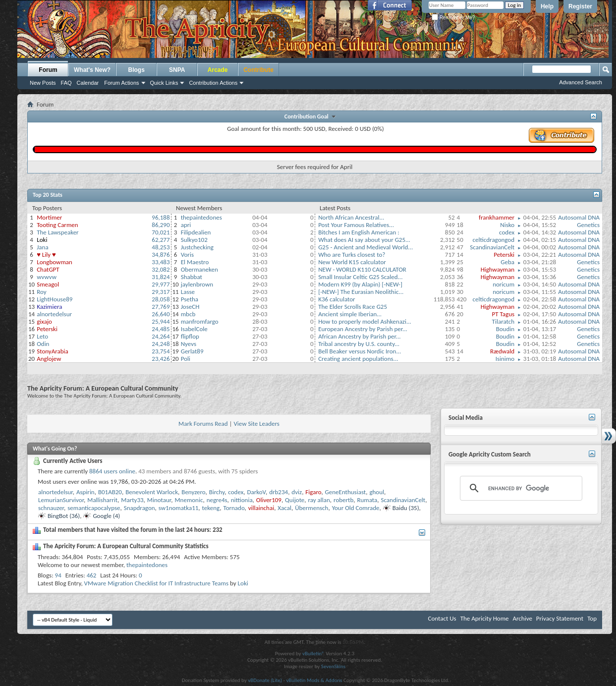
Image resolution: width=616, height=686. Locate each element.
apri (186, 225)
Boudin (505, 329)
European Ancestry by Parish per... (363, 329)
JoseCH (190, 307)
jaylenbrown (197, 284)
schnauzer (51, 508)
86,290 (161, 225)
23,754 (161, 351)
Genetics (588, 225)
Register (580, 6)
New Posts (43, 83)
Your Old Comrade (356, 508)
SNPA (177, 70)
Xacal (284, 508)
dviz (297, 492)
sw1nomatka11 (179, 508)
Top (592, 618)
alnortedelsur (54, 314)
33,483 (161, 262)
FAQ (66, 83)
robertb (343, 500)
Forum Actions (121, 83)
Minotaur (159, 500)
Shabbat (192, 277)
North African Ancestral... (351, 217)
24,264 (161, 336)
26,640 (161, 314)
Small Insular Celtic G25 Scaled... (360, 277)
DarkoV (256, 492)
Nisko (507, 225)
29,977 (161, 284)
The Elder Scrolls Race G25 (353, 307)
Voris (187, 255)
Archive (522, 618)
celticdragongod (494, 240)
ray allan (319, 500)
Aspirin (85, 492)
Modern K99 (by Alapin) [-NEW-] (360, 284)
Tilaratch (503, 321)
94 (58, 575)
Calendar (88, 83)
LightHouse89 (55, 299)
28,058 (161, 299)
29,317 (161, 292)
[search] (520, 488)
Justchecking (197, 247)
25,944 (161, 321)
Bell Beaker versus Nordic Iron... (360, 351)
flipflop (190, 336)
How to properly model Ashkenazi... (365, 321)
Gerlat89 (192, 351)
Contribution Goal (308, 116)
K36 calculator (337, 299)
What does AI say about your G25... (364, 240)
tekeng (211, 508)
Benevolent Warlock (152, 492)
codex (507, 232)
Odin (43, 344)
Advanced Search (581, 82)
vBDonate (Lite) (265, 680)
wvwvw (47, 277)
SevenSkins (333, 666)
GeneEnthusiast (346, 492)
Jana (42, 247)
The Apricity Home (485, 618)
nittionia (242, 500)
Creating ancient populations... (358, 359)
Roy (41, 292)
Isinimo (505, 359)
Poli (186, 359)
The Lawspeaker (57, 232)
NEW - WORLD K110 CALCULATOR (362, 269)
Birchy (217, 492)
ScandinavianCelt (492, 247)
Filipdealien (196, 232)
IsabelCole (194, 329)
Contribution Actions (213, 83)
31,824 (161, 277)
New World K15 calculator (352, 262)
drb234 (279, 492)
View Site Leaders (256, 424)
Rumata (367, 500)
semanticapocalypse (94, 508)
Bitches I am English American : (359, 232)
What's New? (92, 70)
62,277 (161, 240)
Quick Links (164, 83)
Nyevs (189, 344)
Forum (48, 70)
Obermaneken (199, 269)
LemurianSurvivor (61, 500)
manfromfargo (200, 321)
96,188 (161, 217)
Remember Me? (453, 18)
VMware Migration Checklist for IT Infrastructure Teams (156, 583)
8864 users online (112, 471)
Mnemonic (189, 500)
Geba (507, 262)
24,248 (161, 344)
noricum (504, 284)
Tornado (234, 508)
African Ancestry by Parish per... (359, 336)
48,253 (161, 247)
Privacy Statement (560, 618)
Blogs (137, 70)
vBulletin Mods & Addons (314, 680)
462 (92, 575)
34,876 (161, 255)
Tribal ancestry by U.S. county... (359, 344)
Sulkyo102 (194, 240)
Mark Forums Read (203, 424)
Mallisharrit (102, 500)
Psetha (190, 299)
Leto (42, 336)
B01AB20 (110, 492)
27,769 (161, 307)
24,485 (161, 329)
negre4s (217, 500)
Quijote (295, 500)
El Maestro (195, 262)
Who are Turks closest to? (352, 255)
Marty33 (132, 500)
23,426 (161, 359)
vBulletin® (313, 654)
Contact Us (442, 618)
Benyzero (193, 492)
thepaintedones (201, 217)
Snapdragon (140, 508)
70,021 (161, 232)
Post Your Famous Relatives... (356, 225)
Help (547, 6)
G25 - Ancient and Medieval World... (365, 247)
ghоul (377, 492)
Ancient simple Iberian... (350, 314)
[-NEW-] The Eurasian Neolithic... (361, 292)
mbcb (188, 314)
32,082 (161, 269)
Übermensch (311, 508)
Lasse (188, 292)
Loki (243, 583)
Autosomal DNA (579, 217)
